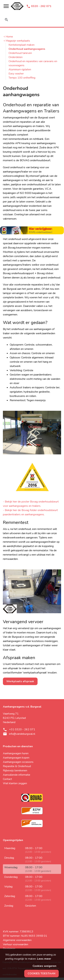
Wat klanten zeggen (15, 783)
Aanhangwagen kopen (16, 758)
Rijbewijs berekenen (15, 771)
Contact (7, 779)
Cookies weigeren (44, 966)
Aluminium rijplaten (20, 69)
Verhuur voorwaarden (16, 944)
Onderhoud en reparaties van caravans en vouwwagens (33, 63)
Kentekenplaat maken (22, 45)
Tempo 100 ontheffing (22, 78)
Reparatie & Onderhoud (17, 766)
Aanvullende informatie (17, 775)
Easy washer (16, 74)
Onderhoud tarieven (20, 53)
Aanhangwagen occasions (18, 762)
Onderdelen (16, 57)
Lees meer (44, 959)
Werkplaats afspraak (20, 681)
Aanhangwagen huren (16, 753)
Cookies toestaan (41, 973)
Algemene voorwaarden (17, 940)
